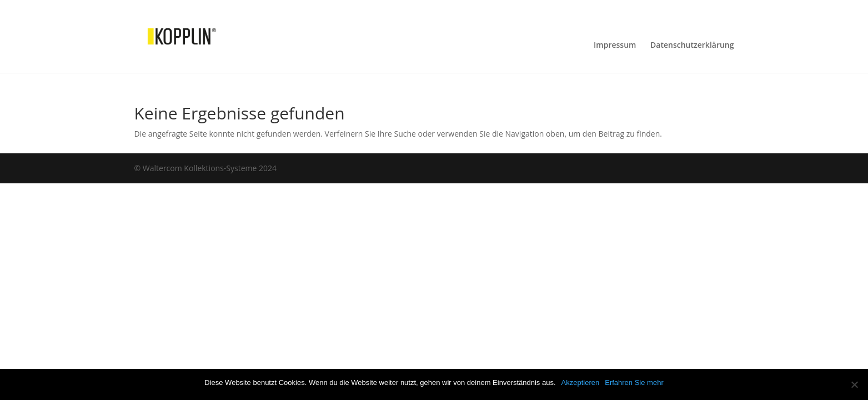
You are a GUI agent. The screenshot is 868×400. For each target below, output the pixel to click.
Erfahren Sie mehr (634, 382)
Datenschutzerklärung (692, 46)
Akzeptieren (581, 382)
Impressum (615, 46)
